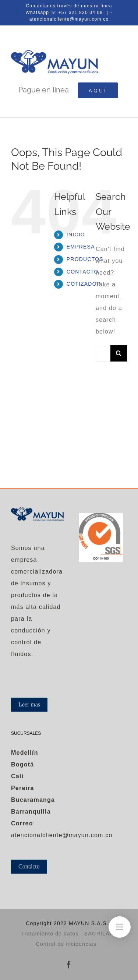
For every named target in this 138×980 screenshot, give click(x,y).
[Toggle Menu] (120, 927)
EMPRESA (81, 247)
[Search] (119, 353)
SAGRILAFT (101, 934)
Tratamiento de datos (50, 934)
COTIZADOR (84, 284)
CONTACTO (83, 272)
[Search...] (103, 353)
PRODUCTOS (85, 259)
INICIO (76, 235)
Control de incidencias (66, 944)
